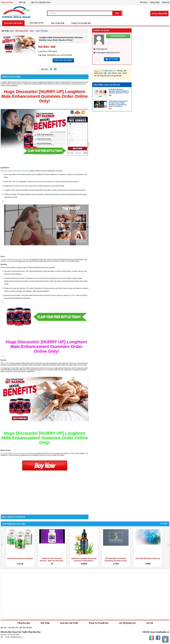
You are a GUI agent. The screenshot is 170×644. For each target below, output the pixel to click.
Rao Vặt (22, 2)
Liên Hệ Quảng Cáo (127, 623)
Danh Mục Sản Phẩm (13, 23)
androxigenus (102, 49)
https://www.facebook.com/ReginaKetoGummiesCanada (28, 558)
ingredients (72, 295)
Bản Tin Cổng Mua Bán (41, 2)
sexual (68, 261)
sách (32, 31)
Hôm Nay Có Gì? (37, 23)
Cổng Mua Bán (7, 2)
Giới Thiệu (45, 623)
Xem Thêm (164, 524)
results (6, 363)
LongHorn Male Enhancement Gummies (15, 259)
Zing (55, 69)
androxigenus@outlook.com (108, 53)
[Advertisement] (45, 490)
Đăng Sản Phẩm (159, 14)
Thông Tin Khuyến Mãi (81, 23)
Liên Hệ (150, 623)
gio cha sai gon (26, 627)
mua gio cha (13, 627)
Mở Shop (144, 2)
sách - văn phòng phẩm (19, 31)
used (8, 261)
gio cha (4, 627)
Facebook (158, 638)
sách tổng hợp (42, 31)
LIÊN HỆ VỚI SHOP (63, 60)
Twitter (51, 69)
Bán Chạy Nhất (58, 23)
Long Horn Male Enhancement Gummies (15, 171)
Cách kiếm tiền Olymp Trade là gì (148, 558)
